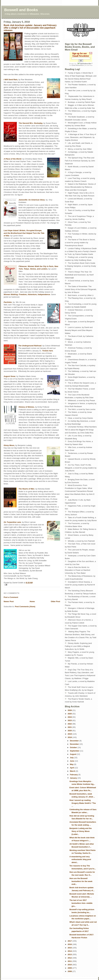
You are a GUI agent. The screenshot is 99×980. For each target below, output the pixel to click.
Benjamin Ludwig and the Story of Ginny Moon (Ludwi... (80, 831)
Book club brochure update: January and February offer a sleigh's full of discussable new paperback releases (30, 28)
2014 (70, 951)
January (74, 778)
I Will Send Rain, (11, 80)
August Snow (10, 376)
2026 (70, 710)
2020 (70, 731)
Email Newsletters (78, 65)
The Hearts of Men (26, 489)
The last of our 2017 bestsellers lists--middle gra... (81, 903)
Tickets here (48, 351)
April (72, 768)
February (74, 775)
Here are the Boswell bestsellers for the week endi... (81, 881)
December (75, 741)
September (75, 751)
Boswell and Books (21, 10)
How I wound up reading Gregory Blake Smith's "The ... (83, 803)
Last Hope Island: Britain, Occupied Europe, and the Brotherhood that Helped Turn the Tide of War (24, 233)
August (73, 754)
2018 (70, 737)
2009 (70, 968)
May (72, 764)
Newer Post (9, 601)
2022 (70, 724)
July (72, 758)
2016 (70, 944)
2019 (70, 734)
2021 (70, 727)
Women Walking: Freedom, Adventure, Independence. (27, 294)
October (74, 747)
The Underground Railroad (30, 346)
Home (32, 601)
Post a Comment (11, 597)
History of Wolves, (27, 407)
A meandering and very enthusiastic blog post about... (80, 860)
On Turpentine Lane (12, 522)
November (75, 744)
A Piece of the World (13, 159)
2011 (70, 961)
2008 (70, 971)
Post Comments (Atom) (25, 607)
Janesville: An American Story (32, 200)
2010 (70, 965)
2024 (70, 717)
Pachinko (8, 302)
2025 (70, 714)
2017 (70, 941)
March (73, 771)
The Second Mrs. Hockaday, (31, 123)
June (72, 761)
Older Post (55, 601)
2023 (70, 720)
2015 (70, 948)
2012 (70, 958)
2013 (70, 954)
